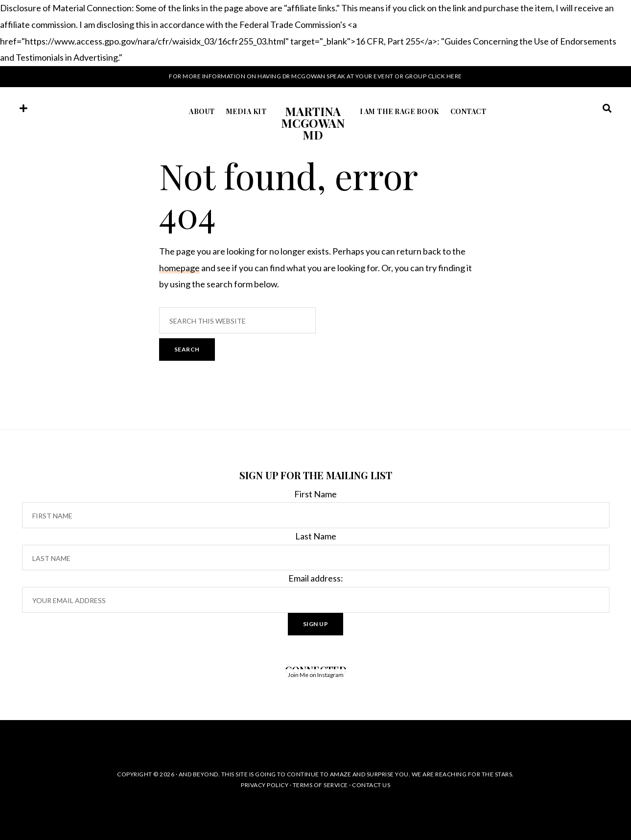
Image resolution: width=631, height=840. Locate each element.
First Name (315, 494)
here (454, 76)
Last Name (316, 536)
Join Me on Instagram (316, 675)
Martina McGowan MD (313, 123)
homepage (179, 268)
